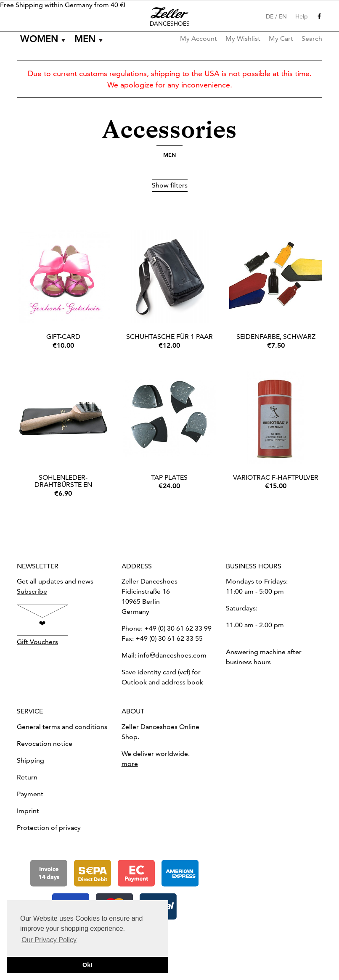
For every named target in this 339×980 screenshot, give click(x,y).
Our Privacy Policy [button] (49, 940)
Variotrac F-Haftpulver (276, 477)
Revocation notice (45, 744)
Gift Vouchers (37, 642)
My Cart (281, 38)
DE (270, 16)
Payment (30, 794)
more (130, 764)
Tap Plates (169, 477)
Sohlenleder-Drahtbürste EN (63, 481)
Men (85, 39)
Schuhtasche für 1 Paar (169, 337)
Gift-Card (63, 337)
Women (39, 39)
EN (283, 16)
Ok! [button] (87, 965)
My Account (199, 38)
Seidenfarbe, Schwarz (276, 337)
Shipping (30, 760)
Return (27, 777)
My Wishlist (243, 38)
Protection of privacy (49, 828)
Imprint (28, 811)
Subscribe (32, 591)
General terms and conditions (62, 727)
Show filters (170, 185)
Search (312, 38)
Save (129, 672)
